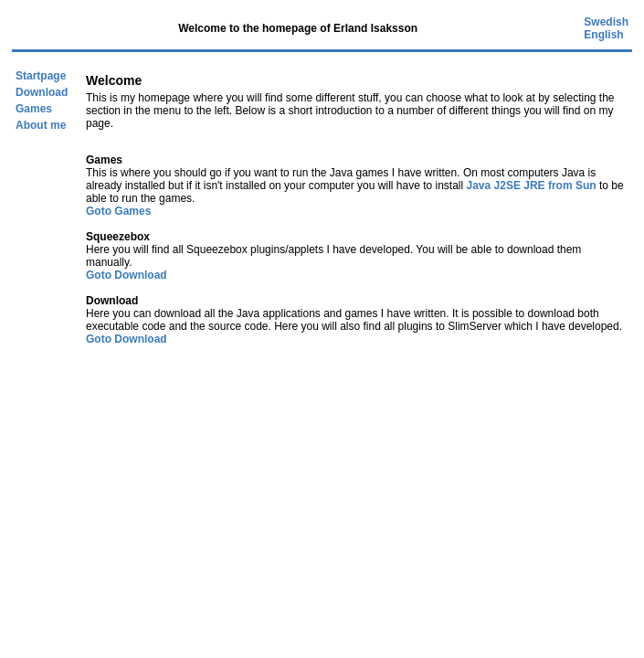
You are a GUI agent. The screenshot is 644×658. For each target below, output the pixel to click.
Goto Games (118, 211)
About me (41, 125)
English (603, 35)
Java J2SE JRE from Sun (532, 186)
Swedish (606, 22)
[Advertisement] (326, 482)
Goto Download (127, 275)
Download (42, 92)
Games (34, 109)
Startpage (41, 76)
